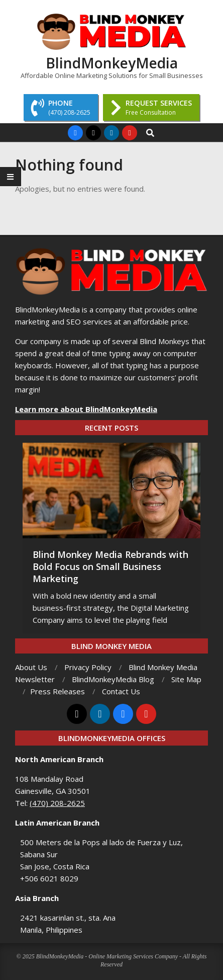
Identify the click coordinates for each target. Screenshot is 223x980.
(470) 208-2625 (57, 803)
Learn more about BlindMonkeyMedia (86, 409)
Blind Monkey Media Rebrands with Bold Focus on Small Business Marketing (110, 566)
